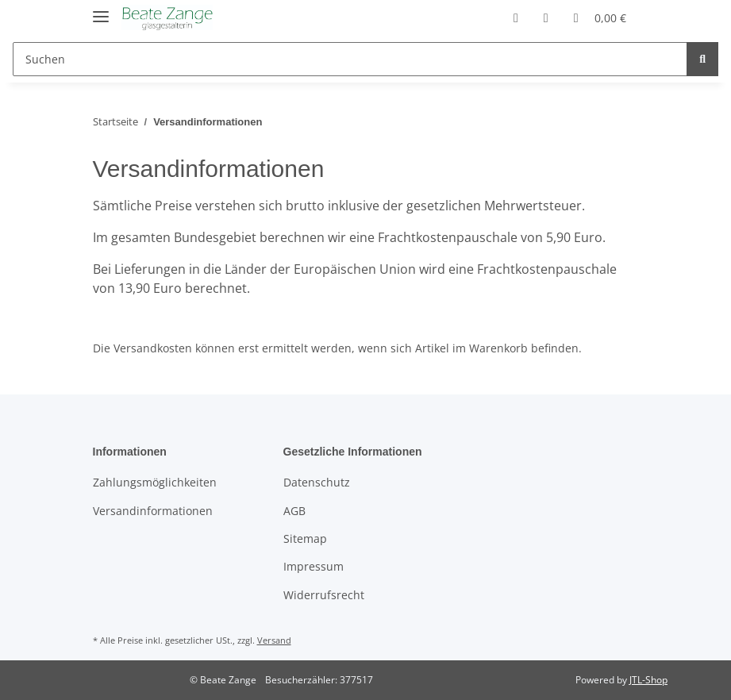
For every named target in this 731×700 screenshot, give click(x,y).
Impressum (314, 566)
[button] (516, 17)
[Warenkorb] (600, 17)
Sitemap (305, 538)
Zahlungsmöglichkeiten (155, 482)
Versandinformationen (153, 511)
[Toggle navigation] (101, 10)
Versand (274, 640)
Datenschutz (317, 482)
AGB (294, 511)
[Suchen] (350, 59)
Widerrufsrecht (324, 595)
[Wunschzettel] (546, 17)
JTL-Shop (648, 680)
